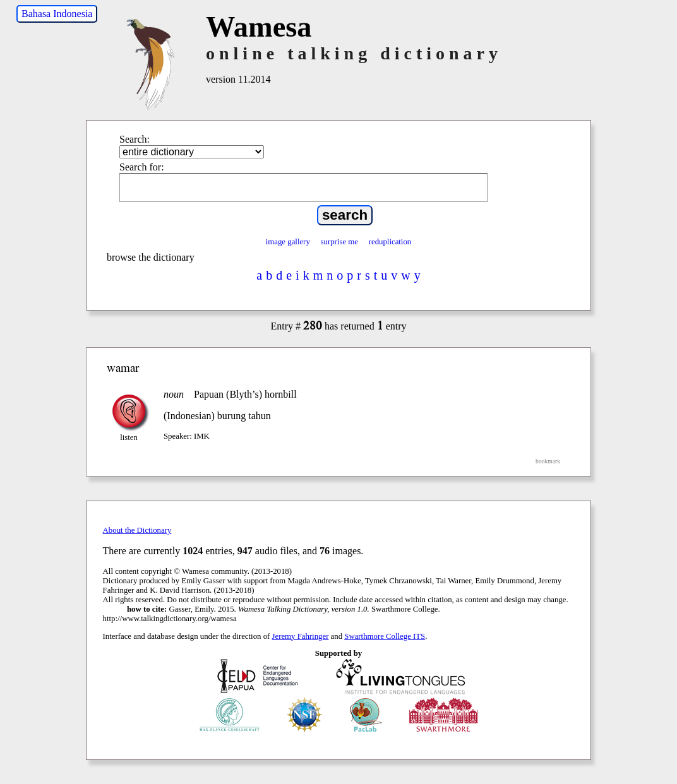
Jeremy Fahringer (301, 636)
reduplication (390, 242)
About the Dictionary (137, 530)
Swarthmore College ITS (385, 636)
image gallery (288, 242)
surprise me (339, 242)
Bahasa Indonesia (57, 14)
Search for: (142, 167)
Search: (135, 139)
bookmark (548, 461)
